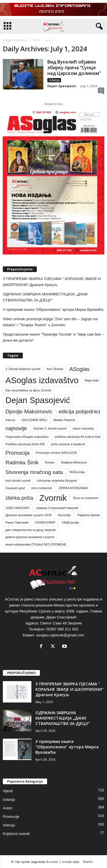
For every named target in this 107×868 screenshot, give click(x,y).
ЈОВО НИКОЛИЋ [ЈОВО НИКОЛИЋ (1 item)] (18, 508)
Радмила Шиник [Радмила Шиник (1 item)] (88, 515)
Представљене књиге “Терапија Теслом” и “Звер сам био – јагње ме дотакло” (53, 337)
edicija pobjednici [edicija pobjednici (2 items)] (79, 411)
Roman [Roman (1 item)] (50, 462)
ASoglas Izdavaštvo (15, 40)
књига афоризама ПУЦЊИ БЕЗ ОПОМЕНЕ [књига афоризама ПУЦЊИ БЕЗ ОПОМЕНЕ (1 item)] (36, 544)
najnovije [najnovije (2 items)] (16, 428)
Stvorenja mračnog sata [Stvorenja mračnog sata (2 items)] (34, 472)
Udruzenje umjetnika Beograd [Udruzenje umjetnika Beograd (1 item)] (57, 481)
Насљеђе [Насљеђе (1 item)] (64, 515)
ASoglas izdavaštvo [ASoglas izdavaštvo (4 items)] (42, 380)
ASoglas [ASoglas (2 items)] (79, 369)
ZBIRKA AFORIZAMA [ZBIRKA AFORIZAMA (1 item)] (73, 488)
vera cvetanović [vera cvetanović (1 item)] (42, 488)
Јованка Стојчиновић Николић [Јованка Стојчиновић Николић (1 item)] (57, 508)
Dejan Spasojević (62, 86)
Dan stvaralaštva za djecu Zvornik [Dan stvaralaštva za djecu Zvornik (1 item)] (28, 390)
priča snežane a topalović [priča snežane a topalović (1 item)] (68, 444)
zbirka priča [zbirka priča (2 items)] (19, 498)
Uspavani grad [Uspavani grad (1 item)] (15, 488)
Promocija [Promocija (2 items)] (18, 453)
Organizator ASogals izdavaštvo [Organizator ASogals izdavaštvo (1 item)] (27, 437)
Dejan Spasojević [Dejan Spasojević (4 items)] (38, 400)
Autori (8, 808)
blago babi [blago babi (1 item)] (92, 380)
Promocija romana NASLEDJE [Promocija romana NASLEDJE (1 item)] (56, 453)
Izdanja (54, 80)
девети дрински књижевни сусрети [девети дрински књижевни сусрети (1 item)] (30, 537)
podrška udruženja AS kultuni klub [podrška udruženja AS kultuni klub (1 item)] (78, 437)
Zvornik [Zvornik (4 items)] (53, 498)
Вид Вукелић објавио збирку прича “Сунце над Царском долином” (74, 68)
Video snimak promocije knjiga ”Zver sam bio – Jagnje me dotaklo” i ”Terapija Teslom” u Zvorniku (50, 322)
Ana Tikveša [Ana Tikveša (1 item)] (55, 369)
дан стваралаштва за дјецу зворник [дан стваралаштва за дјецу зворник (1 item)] (31, 530)
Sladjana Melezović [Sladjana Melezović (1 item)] (74, 462)
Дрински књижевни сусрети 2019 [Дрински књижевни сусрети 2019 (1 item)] (29, 515)
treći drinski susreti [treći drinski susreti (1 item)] (18, 481)
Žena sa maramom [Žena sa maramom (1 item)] (86, 498)
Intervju (9, 825)
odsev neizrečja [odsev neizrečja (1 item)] (83, 428)
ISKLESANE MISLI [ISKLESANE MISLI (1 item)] (35, 420)
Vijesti (8, 791)
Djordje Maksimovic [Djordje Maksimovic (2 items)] (29, 411)
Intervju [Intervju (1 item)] (10, 420)
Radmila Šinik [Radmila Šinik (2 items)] (22, 462)
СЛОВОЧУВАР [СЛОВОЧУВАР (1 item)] (45, 522)
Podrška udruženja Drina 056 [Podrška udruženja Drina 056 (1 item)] (25, 444)
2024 (36, 40)
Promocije (11, 817)
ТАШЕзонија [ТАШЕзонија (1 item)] (70, 522)
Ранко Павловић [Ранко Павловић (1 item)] (17, 522)
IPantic (88, 862)
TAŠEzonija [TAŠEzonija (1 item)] (77, 472)
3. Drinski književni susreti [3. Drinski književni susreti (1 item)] (23, 369)
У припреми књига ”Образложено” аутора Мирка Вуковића (53, 310)
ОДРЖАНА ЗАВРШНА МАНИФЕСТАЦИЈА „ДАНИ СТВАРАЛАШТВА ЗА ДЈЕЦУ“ (45, 297)
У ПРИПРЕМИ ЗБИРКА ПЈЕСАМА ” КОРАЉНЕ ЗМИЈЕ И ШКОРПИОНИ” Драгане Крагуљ (52, 282)
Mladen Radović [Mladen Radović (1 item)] (64, 420)
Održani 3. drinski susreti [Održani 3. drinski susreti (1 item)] (50, 428)
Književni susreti (16, 834)
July (48, 40)
